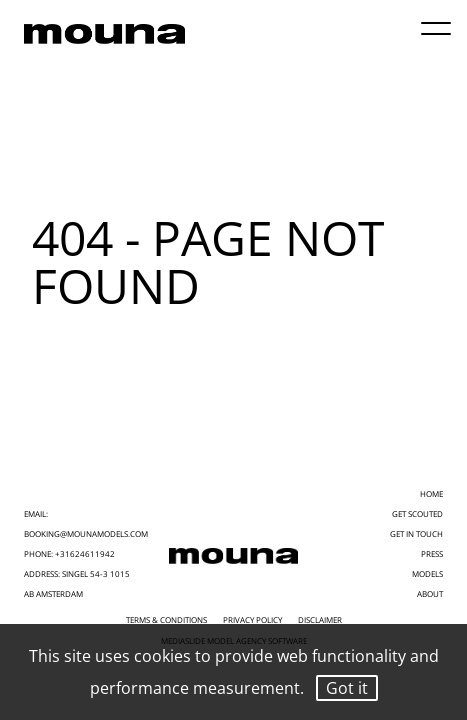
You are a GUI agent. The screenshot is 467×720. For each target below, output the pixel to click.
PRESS (432, 553)
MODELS (427, 573)
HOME (431, 493)
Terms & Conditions (166, 619)
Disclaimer (320, 619)
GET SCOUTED (417, 513)
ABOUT (430, 593)
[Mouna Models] (233, 556)
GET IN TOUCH (416, 533)
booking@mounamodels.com (86, 533)
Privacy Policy (252, 619)
